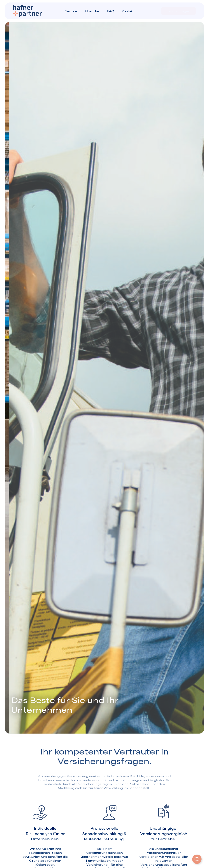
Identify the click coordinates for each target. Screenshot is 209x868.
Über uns (92, 11)
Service (71, 11)
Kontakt (128, 11)
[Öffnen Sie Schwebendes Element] (197, 859)
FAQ (111, 11)
